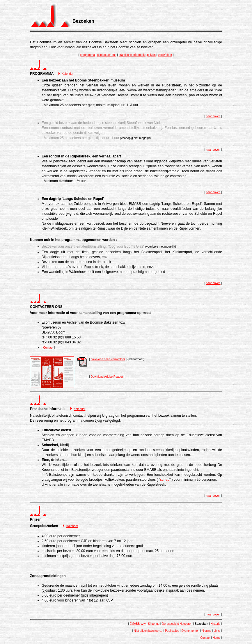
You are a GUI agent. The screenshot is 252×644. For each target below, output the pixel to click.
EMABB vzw (137, 624)
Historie (216, 624)
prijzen (151, 55)
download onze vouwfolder (108, 359)
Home (217, 638)
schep (165, 480)
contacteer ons (107, 55)
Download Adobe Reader (107, 377)
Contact (48, 348)
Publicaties (172, 631)
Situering (154, 624)
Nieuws (206, 631)
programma (87, 55)
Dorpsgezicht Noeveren (177, 624)
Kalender (68, 74)
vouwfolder (165, 55)
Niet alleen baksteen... (148, 631)
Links (217, 631)
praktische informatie (132, 55)
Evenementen (190, 631)
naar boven (213, 116)
